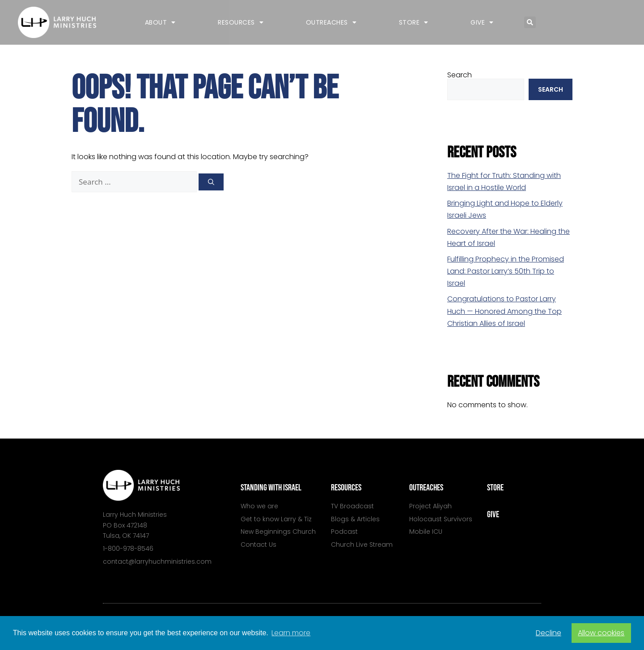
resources (346, 488)
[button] (530, 22)
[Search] (211, 182)
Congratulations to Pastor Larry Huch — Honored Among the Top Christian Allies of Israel (504, 311)
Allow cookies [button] (601, 633)
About (160, 22)
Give (482, 22)
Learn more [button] (291, 633)
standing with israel (271, 488)
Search (460, 75)
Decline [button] (549, 633)
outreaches (426, 488)
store (495, 488)
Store (414, 22)
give (493, 515)
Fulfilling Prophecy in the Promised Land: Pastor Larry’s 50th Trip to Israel (506, 271)
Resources (241, 22)
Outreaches (331, 22)
